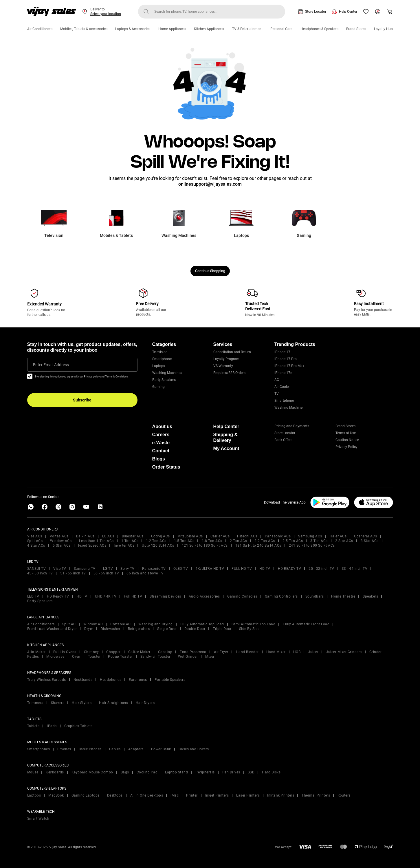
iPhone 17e (283, 373)
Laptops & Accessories (133, 29)
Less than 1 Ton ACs (96, 541)
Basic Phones (90, 749)
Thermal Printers (316, 795)
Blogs (159, 459)
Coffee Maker (139, 652)
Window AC (93, 624)
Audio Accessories (204, 596)
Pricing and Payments (292, 426)
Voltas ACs (59, 536)
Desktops (115, 795)
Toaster (94, 657)
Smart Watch (38, 819)
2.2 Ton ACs (265, 541)
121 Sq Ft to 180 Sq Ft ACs (205, 546)
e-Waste (161, 443)
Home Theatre (343, 596)
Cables (115, 749)
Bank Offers (283, 440)
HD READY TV (290, 569)
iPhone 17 (282, 352)
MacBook (56, 795)
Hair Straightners (114, 703)
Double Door (195, 629)
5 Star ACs (62, 546)
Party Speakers (164, 380)
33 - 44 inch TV (355, 569)
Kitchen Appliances (209, 29)
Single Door (167, 629)
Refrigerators (139, 629)
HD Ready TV (58, 596)
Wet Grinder (188, 657)
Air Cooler (282, 387)
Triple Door (222, 629)
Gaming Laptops (86, 795)
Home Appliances (172, 29)
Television (160, 352)
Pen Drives (231, 772)
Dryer (89, 629)
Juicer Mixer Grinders (344, 652)
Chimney (91, 652)
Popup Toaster (120, 657)
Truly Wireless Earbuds (47, 680)
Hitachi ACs (247, 536)
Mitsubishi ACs (190, 536)
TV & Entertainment (247, 29)
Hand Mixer (276, 652)
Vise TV (60, 569)
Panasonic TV (154, 569)
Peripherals (205, 772)
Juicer (313, 652)
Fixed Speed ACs (92, 546)
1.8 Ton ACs (212, 541)
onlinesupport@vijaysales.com (210, 184)
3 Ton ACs (319, 541)
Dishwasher (111, 629)
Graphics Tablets (78, 726)
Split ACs (35, 541)
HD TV (265, 569)
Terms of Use (346, 433)
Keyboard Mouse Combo (92, 772)
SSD (251, 772)
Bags (125, 772)
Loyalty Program (226, 359)
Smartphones (39, 749)
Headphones (111, 680)
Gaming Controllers (281, 596)
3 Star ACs (370, 541)
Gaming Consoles (242, 596)
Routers (344, 795)
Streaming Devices (165, 596)
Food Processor (193, 652)
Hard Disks (271, 772)
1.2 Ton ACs (156, 541)
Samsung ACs (310, 536)
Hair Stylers (82, 703)
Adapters (136, 749)
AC (277, 380)
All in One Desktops (147, 795)
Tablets (33, 726)
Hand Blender (247, 652)
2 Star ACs (344, 541)
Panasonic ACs (278, 536)
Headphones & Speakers (319, 29)
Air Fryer (221, 652)
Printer (192, 795)
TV (277, 394)
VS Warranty (223, 366)
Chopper (113, 652)
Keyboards (55, 772)
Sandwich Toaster (155, 657)
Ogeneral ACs (365, 536)
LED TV (33, 596)
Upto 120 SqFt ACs (158, 546)
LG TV (108, 569)
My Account (226, 448)
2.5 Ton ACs (293, 541)
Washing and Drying (156, 624)
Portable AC (121, 624)
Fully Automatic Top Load (202, 624)
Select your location (106, 14)
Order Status (166, 467)
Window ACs (61, 541)
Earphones (138, 680)
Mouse (33, 772)
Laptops (159, 366)
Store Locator (316, 12)
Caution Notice (347, 440)
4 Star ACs (36, 546)
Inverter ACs (124, 546)
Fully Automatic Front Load (306, 624)
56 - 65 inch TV (106, 573)
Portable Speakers (170, 680)
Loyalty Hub (383, 29)
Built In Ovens (65, 652)
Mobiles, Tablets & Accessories (84, 29)
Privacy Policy (346, 447)
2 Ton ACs (239, 541)
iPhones (64, 749)
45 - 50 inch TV (40, 573)
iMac (175, 795)
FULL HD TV (242, 569)
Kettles (33, 657)
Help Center (348, 12)
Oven (76, 657)
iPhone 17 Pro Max (289, 366)
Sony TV (128, 569)
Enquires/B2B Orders (229, 373)
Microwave (55, 657)
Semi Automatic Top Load (254, 624)
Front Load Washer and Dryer (52, 629)
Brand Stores (356, 29)
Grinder (376, 652)
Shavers (58, 703)
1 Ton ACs (130, 541)
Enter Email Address (51, 365)
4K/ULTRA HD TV (210, 569)
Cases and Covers (194, 749)
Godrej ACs (161, 536)
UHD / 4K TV (106, 596)
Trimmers (35, 703)
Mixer (210, 657)
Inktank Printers (281, 795)
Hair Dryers (145, 703)
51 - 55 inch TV (73, 573)
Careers (161, 435)
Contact (161, 451)
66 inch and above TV (145, 573)
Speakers (370, 596)
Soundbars (315, 596)
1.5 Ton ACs (184, 541)
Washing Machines (167, 373)
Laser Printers (248, 795)
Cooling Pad (147, 772)
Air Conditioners (40, 29)
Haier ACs (338, 536)
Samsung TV (85, 569)
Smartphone (162, 359)
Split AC (69, 624)
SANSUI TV (37, 569)
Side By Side (249, 629)
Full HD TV (133, 596)
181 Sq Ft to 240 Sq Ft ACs (258, 546)
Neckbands (83, 680)
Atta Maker (36, 652)
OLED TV (181, 569)
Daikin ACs (85, 536)
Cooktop (165, 652)
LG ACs (108, 536)
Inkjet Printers (217, 795)
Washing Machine (288, 408)
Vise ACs (35, 536)
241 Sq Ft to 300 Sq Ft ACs (312, 546)
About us (162, 426)
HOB (297, 652)
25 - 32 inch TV (321, 569)
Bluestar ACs (133, 536)
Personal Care (281, 29)
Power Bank (161, 749)
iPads (52, 726)
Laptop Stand (176, 772)
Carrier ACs (220, 536)
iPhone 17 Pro (286, 359)
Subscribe (82, 400)
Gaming (158, 387)
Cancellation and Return (232, 352)
